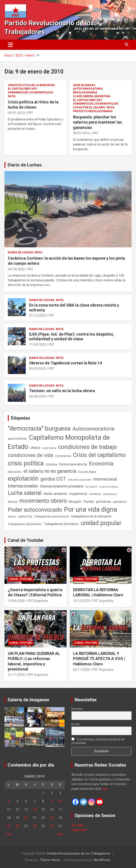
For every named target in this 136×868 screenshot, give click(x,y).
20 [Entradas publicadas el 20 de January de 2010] (26, 818)
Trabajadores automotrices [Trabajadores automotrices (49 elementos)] (52, 517)
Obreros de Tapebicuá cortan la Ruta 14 (65, 363)
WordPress (102, 860)
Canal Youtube (21, 579)
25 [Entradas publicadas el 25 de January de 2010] (9, 826)
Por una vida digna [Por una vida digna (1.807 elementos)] (91, 509)
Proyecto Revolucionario (93, 111)
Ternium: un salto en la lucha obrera (62, 391)
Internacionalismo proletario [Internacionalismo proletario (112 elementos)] (62, 486)
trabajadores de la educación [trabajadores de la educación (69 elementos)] (91, 516)
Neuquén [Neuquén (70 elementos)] (75, 502)
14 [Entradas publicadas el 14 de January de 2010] (35, 809)
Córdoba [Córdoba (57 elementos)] (51, 464)
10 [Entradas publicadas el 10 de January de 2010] (60, 801)
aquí (105, 789)
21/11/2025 (16, 675)
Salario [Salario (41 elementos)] (12, 517)
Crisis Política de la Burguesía (31, 85)
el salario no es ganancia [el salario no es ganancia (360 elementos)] (50, 471)
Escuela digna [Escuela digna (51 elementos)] (87, 472)
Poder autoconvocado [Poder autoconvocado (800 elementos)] (35, 510)
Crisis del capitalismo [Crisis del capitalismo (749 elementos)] (99, 455)
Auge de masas (84, 85)
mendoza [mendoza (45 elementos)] (95, 494)
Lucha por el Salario (89, 107)
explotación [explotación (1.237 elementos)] (23, 479)
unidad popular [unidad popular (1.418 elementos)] (101, 523)
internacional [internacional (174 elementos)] (105, 479)
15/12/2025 (82, 601)
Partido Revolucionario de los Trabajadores (79, 853)
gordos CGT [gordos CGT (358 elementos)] (53, 479)
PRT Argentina (38, 601)
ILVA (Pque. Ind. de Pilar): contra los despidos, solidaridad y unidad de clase (72, 337)
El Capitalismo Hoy (22, 89)
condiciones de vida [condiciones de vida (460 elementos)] (30, 455)
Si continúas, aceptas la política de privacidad (98, 741)
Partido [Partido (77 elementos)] (89, 502)
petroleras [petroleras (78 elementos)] (104, 502)
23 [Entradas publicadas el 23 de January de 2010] (52, 818)
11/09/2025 (38, 345)
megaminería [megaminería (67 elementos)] (78, 494)
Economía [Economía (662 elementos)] (101, 464)
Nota (12, 96)
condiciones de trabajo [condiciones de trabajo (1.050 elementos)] (88, 447)
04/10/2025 (16, 269)
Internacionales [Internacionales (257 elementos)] (23, 486)
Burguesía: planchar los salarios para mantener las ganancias (97, 122)
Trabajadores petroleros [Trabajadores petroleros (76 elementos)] (61, 524)
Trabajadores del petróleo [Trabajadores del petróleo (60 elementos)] (25, 524)
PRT (30, 113)
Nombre (77, 709)
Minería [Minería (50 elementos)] (13, 502)
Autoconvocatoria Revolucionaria (88, 91)
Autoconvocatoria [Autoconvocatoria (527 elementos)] (93, 429)
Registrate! (79, 830)
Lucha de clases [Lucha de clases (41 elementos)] (109, 487)
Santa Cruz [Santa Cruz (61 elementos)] (25, 516)
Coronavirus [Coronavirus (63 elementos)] (63, 456)
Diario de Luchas (25, 165)
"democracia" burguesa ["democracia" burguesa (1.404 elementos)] (39, 428)
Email (75, 724)
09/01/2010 (16, 113)
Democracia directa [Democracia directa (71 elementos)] (73, 464)
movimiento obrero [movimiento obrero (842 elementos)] (43, 501)
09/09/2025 (38, 369)
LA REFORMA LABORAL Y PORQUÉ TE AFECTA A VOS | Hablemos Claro (99, 659)
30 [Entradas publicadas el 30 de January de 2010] (52, 826)
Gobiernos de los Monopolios (30, 92)
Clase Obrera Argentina (92, 96)
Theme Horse (50, 860)
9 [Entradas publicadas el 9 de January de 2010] (52, 801)
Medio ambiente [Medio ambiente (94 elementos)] (55, 494)
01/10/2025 (38, 315)
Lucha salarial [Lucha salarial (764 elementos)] (25, 493)
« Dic (8, 834)
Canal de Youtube (25, 540)
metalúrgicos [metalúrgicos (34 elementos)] (110, 494)
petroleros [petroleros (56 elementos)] (120, 502)
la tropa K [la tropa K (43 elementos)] (91, 487)
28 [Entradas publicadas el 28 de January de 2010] (35, 826)
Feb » (61, 834)
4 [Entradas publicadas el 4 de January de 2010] (9, 801)
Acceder (78, 825)
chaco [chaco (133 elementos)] (35, 448)
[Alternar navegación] (10, 45)
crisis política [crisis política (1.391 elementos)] (26, 463)
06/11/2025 (82, 670)
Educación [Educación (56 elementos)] (15, 472)
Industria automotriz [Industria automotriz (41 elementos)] (80, 480)
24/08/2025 (38, 396)
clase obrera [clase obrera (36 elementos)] (49, 448)
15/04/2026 (16, 601)
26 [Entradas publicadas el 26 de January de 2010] (17, 826)
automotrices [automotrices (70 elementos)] (17, 439)
